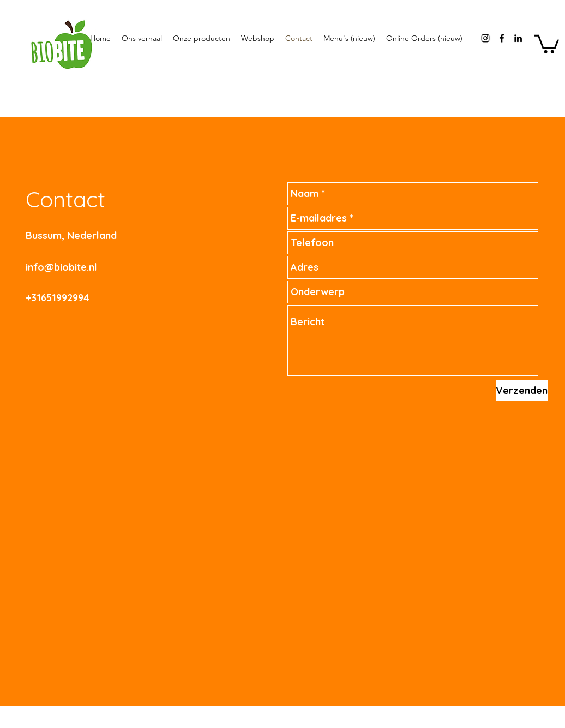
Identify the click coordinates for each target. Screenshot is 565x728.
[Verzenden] (522, 391)
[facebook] (502, 38)
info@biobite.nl (61, 267)
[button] (547, 43)
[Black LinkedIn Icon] (518, 38)
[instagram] (485, 38)
